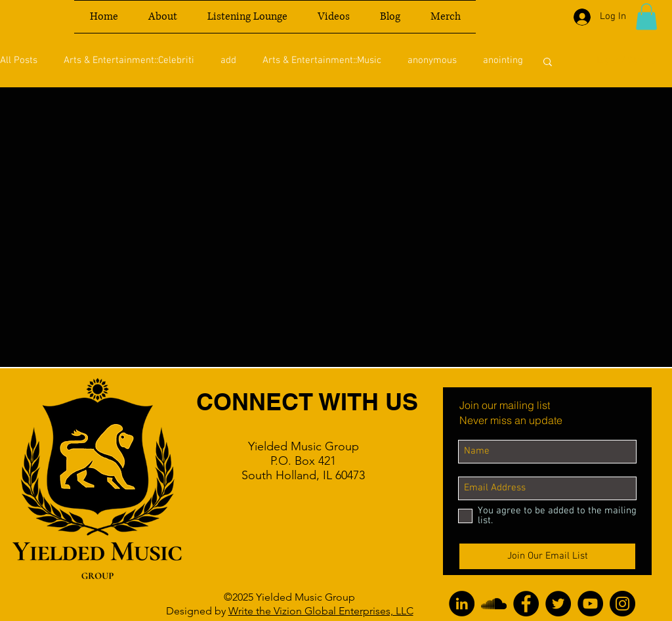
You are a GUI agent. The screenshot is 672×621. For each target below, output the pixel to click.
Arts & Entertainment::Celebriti (129, 60)
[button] (646, 17)
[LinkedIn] (462, 604)
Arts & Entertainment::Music (322, 60)
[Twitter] (558, 604)
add (228, 60)
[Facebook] (526, 604)
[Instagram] (622, 604)
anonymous (432, 60)
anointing (503, 60)
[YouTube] (590, 604)
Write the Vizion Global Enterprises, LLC (321, 611)
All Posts (19, 60)
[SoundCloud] (494, 604)
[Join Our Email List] (547, 556)
